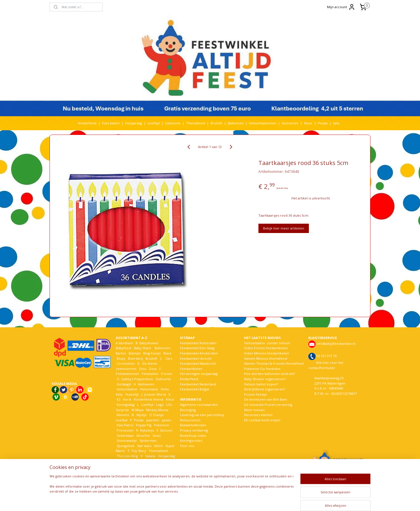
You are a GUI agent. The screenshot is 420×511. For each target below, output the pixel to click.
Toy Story (139, 451)
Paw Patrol (125, 425)
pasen (167, 420)
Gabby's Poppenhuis (136, 379)
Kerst (127, 399)
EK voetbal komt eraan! (262, 420)
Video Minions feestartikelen (267, 353)
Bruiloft (216, 123)
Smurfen (143, 436)
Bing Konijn (152, 353)
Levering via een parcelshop (202, 415)
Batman (135, 353)
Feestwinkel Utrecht (196, 358)
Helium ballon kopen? (261, 384)
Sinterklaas (125, 436)
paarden (153, 420)
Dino (143, 369)
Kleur (308, 123)
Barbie (121, 353)
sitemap (196, 500)
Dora (152, 369)
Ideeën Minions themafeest (266, 358)
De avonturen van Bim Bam (266, 399)
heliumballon (127, 389)
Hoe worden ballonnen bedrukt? (269, 374)
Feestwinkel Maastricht (198, 363)
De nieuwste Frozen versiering (268, 405)
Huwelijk (132, 394)
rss (208, 500)
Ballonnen (236, 123)
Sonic (157, 436)
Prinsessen (125, 430)
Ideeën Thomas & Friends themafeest (274, 363)
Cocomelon (126, 363)
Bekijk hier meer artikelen (284, 228)
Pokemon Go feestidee (262, 369)
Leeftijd (154, 123)
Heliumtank (149, 389)
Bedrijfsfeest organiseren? (265, 389)
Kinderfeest (87, 123)
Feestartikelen (191, 369)
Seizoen (166, 430)
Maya (139, 410)
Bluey (121, 358)
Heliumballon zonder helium (267, 343)
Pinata (323, 123)
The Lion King (127, 456)
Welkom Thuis (148, 461)
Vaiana (150, 456)
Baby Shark (142, 348)
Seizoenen (290, 123)
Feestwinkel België (195, 389)
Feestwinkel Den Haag (197, 348)
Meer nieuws (254, 410)
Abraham (126, 343)
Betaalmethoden (193, 425)
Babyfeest (124, 348)
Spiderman (148, 440)
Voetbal (122, 461)
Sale (336, 123)
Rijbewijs (147, 430)
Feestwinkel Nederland (198, 384)
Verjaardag (134, 123)
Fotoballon (150, 374)
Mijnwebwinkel (281, 500)
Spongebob (126, 446)
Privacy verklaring (194, 430)
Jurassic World (155, 394)
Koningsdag (125, 405)
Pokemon (162, 425)
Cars (169, 358)
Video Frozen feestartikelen (266, 348)
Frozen (167, 374)
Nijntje (141, 415)
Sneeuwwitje (127, 440)
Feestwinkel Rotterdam (198, 343)
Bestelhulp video (193, 436)
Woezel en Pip (144, 466)
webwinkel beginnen (230, 500)
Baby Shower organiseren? (265, 379)
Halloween (146, 384)
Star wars (144, 446)
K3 (118, 399)
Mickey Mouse (157, 410)
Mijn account (341, 7)
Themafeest (196, 123)
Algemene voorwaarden (199, 405)
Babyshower (149, 343)
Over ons (187, 446)
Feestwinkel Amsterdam (199, 353)
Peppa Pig (144, 425)
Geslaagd (124, 384)
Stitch (158, 446)
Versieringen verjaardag (199, 374)
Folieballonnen (127, 374)
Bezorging (188, 410)
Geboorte (173, 123)
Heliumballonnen (263, 123)
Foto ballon (111, 123)
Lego (159, 405)
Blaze (167, 353)
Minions (122, 415)
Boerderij (135, 358)
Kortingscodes (191, 440)
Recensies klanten (258, 415)
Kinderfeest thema (149, 399)
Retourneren (190, 420)
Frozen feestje (256, 394)
